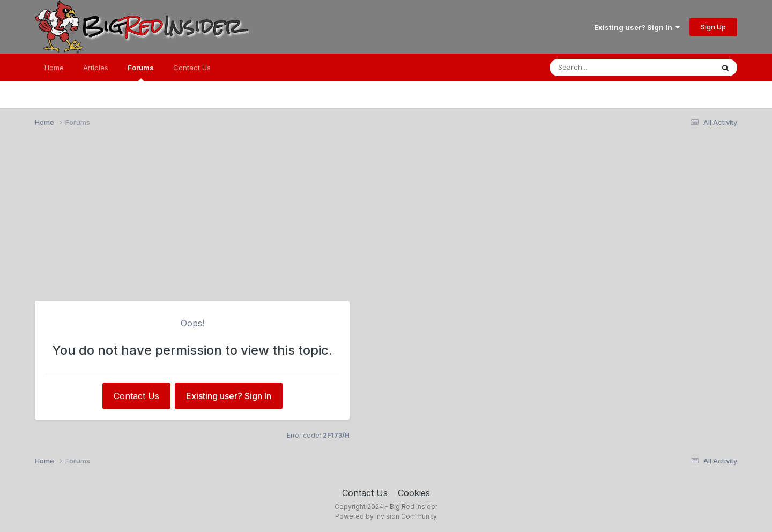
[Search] (610, 68)
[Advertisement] (386, 219)
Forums (141, 72)
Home (54, 68)
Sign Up (713, 27)
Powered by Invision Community (386, 516)
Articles (96, 68)
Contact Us (192, 68)
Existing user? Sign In (637, 27)
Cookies (414, 493)
